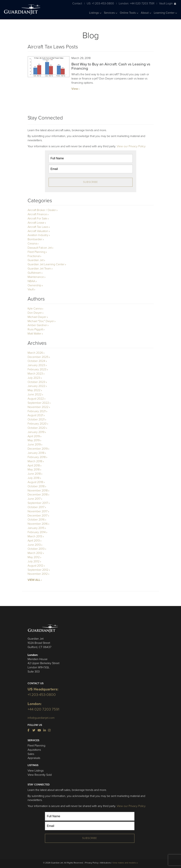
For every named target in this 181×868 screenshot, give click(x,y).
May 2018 (34, 470)
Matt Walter (34, 334)
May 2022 (34, 390)
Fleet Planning (36, 252)
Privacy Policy (92, 863)
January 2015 (36, 528)
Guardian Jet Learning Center (46, 264)
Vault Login (168, 3)
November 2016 (38, 524)
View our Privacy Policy (131, 146)
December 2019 (38, 449)
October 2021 (36, 419)
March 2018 (35, 461)
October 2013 (36, 549)
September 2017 (38, 503)
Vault (31, 289)
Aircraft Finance (37, 214)
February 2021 (37, 411)
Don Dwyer (35, 313)
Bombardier (35, 239)
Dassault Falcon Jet (40, 248)
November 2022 (38, 407)
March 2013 (35, 536)
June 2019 (34, 445)
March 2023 (35, 374)
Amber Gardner (37, 325)
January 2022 (36, 386)
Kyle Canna (35, 309)
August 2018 (35, 482)
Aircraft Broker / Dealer (42, 210)
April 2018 (34, 466)
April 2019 (34, 436)
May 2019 (34, 440)
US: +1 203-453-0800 (100, 3)
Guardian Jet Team (39, 269)
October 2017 (36, 507)
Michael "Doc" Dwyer (41, 321)
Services (111, 13)
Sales (31, 754)
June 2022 (35, 394)
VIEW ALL (34, 580)
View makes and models (125, 863)
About (146, 13)
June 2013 (34, 545)
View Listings (36, 771)
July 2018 (34, 478)
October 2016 (36, 520)
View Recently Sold (40, 775)
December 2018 (38, 495)
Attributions (105, 863)
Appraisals (34, 758)
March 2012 (35, 553)
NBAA (31, 281)
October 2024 (36, 361)
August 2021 (35, 415)
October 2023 (36, 382)
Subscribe (90, 182)
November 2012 (38, 574)
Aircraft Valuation (38, 231)
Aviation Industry (38, 235)
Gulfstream (34, 273)
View (75, 89)
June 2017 (34, 499)
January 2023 (36, 365)
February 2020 (37, 424)
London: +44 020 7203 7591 (137, 3)
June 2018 (34, 474)
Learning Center (165, 13)
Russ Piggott (35, 329)
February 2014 (37, 532)
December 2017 (38, 516)
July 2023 (34, 378)
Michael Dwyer (37, 317)
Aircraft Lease (36, 223)
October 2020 (37, 428)
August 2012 (35, 566)
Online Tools (129, 13)
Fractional (34, 256)
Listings (95, 13)
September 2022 (38, 403)
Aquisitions (34, 750)
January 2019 (36, 432)
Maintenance (36, 277)
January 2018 (36, 453)
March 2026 (35, 353)
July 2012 (34, 561)
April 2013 (34, 541)
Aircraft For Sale (37, 219)
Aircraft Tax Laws (38, 227)
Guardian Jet (36, 260)
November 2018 (38, 491)
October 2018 (36, 486)
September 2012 (38, 570)
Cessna (32, 244)
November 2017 (38, 511)
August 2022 (36, 399)
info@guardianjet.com (41, 718)
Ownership (34, 285)
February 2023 (37, 369)
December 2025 (38, 357)
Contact (77, 3)
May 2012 (34, 557)
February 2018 (37, 457)
